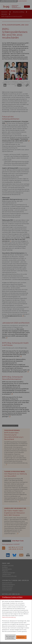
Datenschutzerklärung (9, 617)
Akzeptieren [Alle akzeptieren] (21, 637)
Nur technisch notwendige (10, 637)
